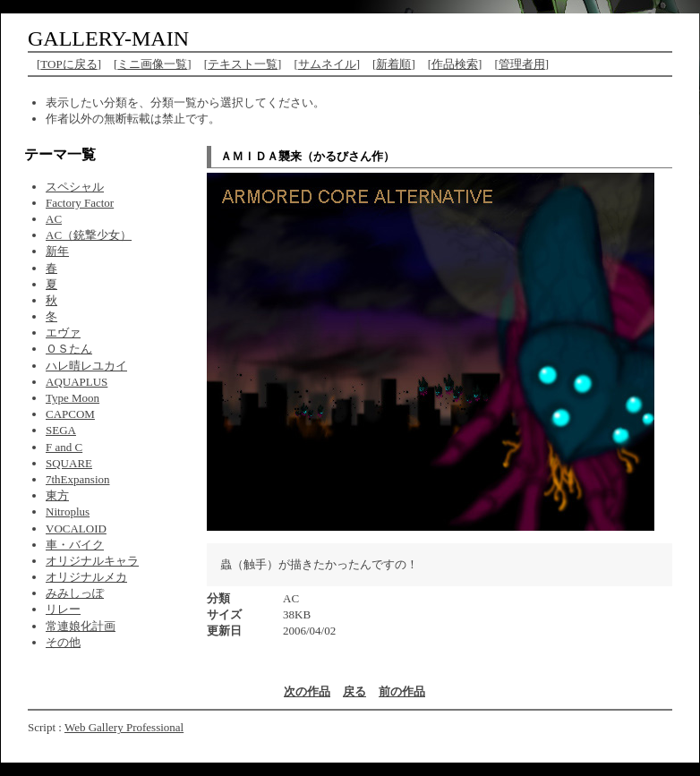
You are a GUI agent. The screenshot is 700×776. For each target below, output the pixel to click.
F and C (64, 447)
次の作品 (307, 691)
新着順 (393, 64)
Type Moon (73, 398)
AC (54, 219)
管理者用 (522, 64)
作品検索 (455, 64)
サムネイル (327, 64)
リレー (63, 609)
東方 (57, 495)
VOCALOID (76, 529)
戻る (354, 691)
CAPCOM (70, 414)
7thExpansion (78, 479)
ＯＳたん (69, 349)
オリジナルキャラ (92, 561)
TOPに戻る (68, 64)
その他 (63, 642)
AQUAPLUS (77, 382)
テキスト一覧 (243, 64)
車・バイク (75, 545)
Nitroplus (68, 512)
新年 (57, 251)
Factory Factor (80, 203)
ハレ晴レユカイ (86, 366)
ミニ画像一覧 (152, 64)
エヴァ (63, 333)
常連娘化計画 (81, 626)
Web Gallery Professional (124, 727)
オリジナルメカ (86, 577)
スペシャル (75, 187)
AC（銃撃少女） (89, 235)
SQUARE (69, 463)
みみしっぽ (75, 593)
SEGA (61, 430)
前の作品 (402, 691)
